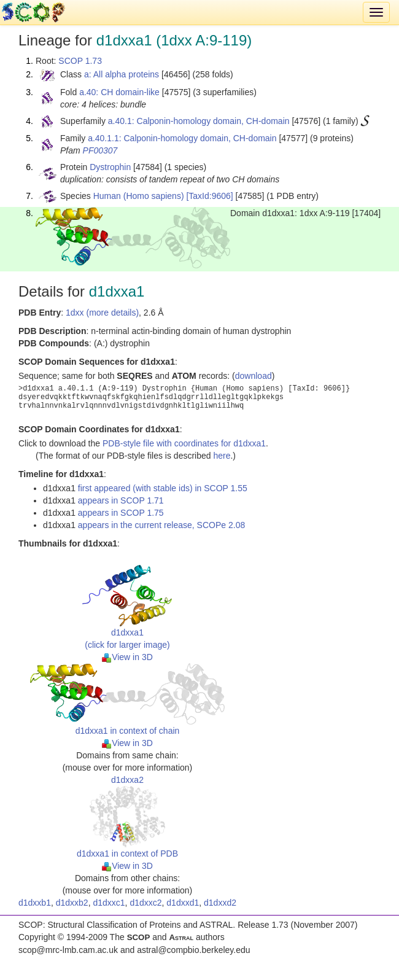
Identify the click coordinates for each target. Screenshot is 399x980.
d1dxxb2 (72, 903)
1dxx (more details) (102, 313)
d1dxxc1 (109, 903)
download (254, 376)
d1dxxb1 (35, 903)
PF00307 (100, 150)
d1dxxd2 (220, 903)
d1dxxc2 (145, 903)
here (222, 456)
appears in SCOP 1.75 (121, 513)
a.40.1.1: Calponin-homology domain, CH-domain (182, 138)
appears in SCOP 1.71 (121, 500)
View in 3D (127, 657)
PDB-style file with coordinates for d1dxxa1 (184, 443)
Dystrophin (110, 167)
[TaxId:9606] (209, 196)
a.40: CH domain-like (119, 92)
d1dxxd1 (183, 903)
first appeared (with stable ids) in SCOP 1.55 (163, 488)
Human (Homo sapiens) (139, 196)
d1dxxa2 (127, 780)
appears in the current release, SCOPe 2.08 (161, 525)
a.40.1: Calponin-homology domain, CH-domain (199, 121)
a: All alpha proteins (122, 74)
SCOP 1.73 (80, 61)
